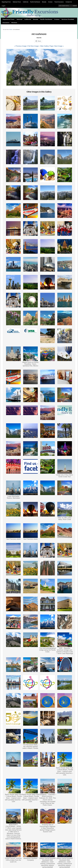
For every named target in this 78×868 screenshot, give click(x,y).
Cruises (50, 2)
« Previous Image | (21, 46)
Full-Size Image (33, 46)
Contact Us (69, 2)
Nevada (44, 2)
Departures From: (9, 19)
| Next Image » (59, 46)
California (26, 2)
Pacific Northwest (35, 2)
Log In (4, 6)
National (20, 19)
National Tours (17, 2)
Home (11, 29)
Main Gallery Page (47, 46)
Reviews (14, 23)
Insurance (6, 23)
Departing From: (6, 2)
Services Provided (68, 19)
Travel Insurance (59, 2)
